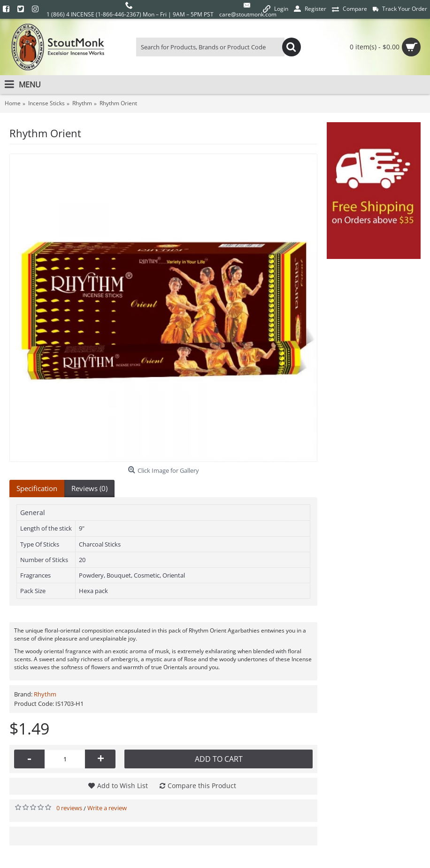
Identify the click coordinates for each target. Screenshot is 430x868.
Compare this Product (202, 786)
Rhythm (45, 694)
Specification (37, 488)
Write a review (107, 808)
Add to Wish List (123, 786)
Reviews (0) (89, 488)
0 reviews (69, 808)
